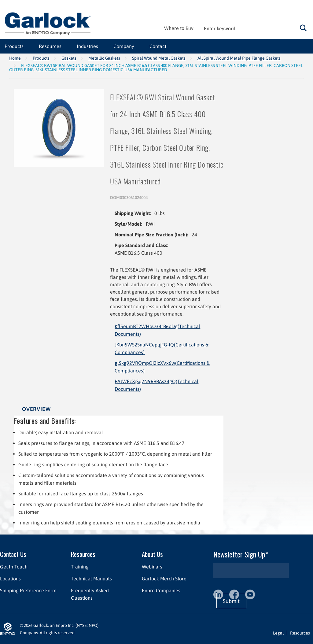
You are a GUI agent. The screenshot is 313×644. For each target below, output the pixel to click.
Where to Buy (179, 28)
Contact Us (13, 554)
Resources (83, 554)
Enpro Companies (161, 590)
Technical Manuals (91, 579)
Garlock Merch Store (164, 579)
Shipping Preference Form (28, 590)
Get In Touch (14, 567)
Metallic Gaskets (104, 58)
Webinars (152, 567)
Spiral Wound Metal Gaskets (159, 58)
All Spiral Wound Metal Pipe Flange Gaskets (239, 58)
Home (15, 58)
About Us (152, 554)
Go (303, 28)
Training (80, 567)
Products (41, 58)
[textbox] (256, 28)
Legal (278, 633)
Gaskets (69, 58)
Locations (10, 579)
